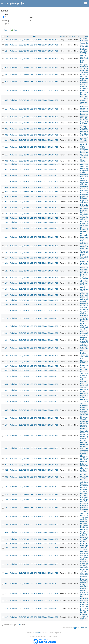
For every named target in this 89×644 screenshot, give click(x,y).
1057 (7, 222)
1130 (7, 237)
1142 (7, 539)
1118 (7, 573)
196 (7, 45)
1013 (7, 263)
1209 (7, 51)
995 (7, 390)
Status (7, 17)
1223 (7, 40)
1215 (7, 271)
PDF (86, 628)
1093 (7, 326)
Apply (6, 30)
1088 (7, 425)
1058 (7, 228)
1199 (7, 117)
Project (34, 36)
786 (7, 500)
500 (7, 370)
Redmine (38, 633)
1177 (7, 366)
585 (7, 129)
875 (7, 495)
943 (7, 448)
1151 (7, 318)
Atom (78, 628)
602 (7, 584)
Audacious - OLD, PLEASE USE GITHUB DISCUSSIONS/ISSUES (34, 40)
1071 (7, 295)
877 (7, 532)
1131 (7, 246)
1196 (7, 436)
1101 (7, 401)
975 (7, 82)
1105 (7, 109)
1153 (7, 564)
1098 (7, 547)
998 (7, 218)
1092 (7, 304)
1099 (7, 340)
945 (7, 465)
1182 (7, 608)
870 (7, 169)
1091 (7, 300)
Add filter (5, 21)
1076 (7, 487)
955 (7, 164)
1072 (7, 543)
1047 (7, 214)
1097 (7, 356)
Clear (15, 30)
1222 (7, 593)
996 (7, 208)
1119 (7, 147)
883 (7, 175)
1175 (7, 600)
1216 (7, 278)
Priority (77, 36)
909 (7, 555)
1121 (7, 181)
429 (7, 459)
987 (7, 384)
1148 (7, 310)
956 (7, 161)
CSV (82, 628)
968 (7, 477)
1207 (7, 395)
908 (7, 135)
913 (7, 470)
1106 (7, 90)
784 (7, 59)
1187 (7, 376)
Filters (6, 14)
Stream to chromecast (84, 161)
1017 (7, 508)
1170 (7, 362)
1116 (7, 155)
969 (7, 410)
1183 (7, 418)
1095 (7, 333)
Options (7, 24)
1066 (7, 283)
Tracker (62, 36)
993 (7, 100)
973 (7, 68)
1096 (7, 348)
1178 (7, 617)
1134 (7, 258)
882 (7, 187)
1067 (7, 289)
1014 (7, 123)
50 (20, 625)
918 (7, 202)
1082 (7, 524)
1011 (7, 253)
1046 (7, 516)
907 (7, 192)
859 (7, 75)
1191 (7, 140)
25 (17, 625)
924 (7, 197)
